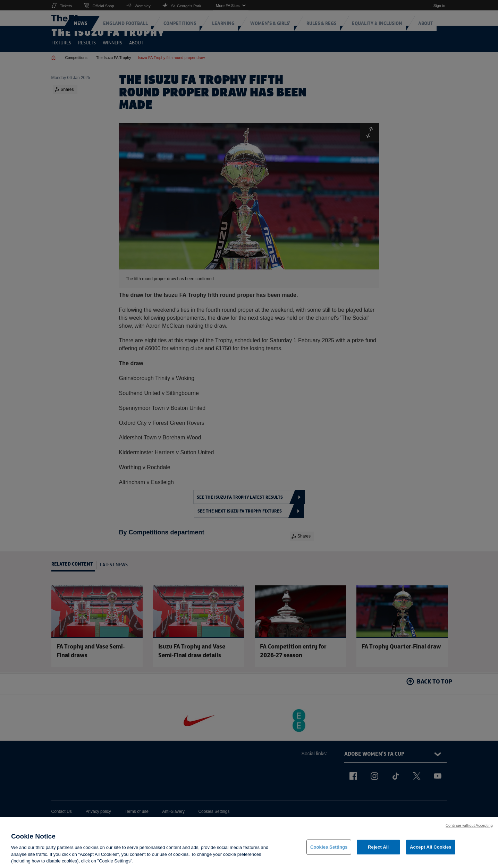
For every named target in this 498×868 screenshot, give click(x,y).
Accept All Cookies (431, 852)
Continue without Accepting (469, 830)
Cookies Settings (329, 852)
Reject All (378, 852)
